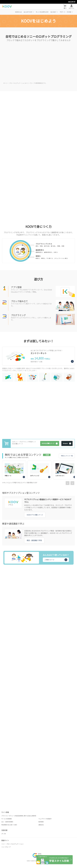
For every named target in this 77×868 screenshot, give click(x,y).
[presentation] (68, 483)
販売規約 (41, 822)
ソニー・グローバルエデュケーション (12, 844)
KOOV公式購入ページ (50, 443)
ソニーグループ (6, 847)
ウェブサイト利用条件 (45, 819)
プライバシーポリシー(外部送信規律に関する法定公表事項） (19, 816)
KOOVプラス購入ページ (35, 515)
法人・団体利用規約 (7, 822)
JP (2, 834)
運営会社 (41, 825)
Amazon (67, 443)
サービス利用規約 (7, 819)
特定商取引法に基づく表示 (9, 825)
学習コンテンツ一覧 (67, 456)
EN (5, 834)
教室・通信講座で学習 (34, 540)
